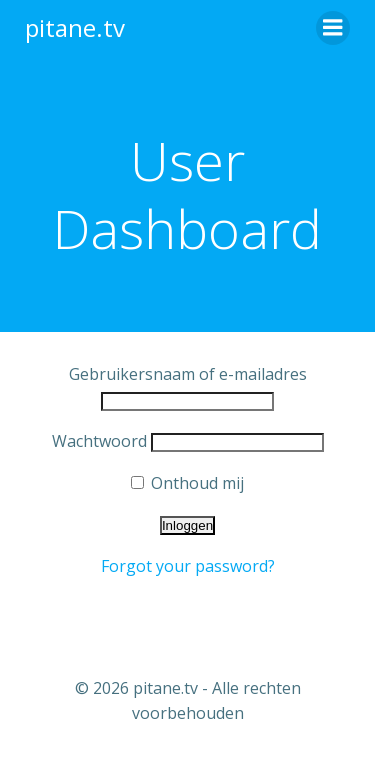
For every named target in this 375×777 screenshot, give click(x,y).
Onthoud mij (187, 483)
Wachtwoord (99, 441)
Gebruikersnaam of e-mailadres (188, 374)
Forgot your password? (188, 566)
